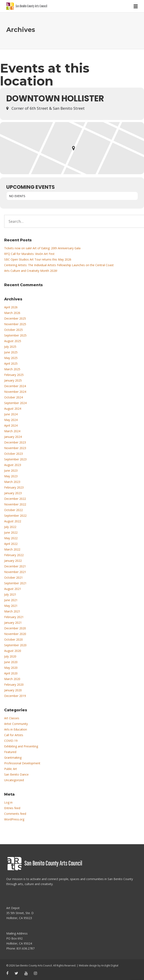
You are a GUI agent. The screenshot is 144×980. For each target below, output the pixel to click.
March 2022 (12, 549)
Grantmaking (13, 758)
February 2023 (14, 487)
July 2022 (10, 527)
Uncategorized (14, 780)
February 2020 (14, 685)
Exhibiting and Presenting (21, 746)
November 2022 (15, 504)
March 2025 (12, 369)
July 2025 (10, 347)
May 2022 (11, 538)
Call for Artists (14, 735)
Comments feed (15, 814)
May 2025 (11, 358)
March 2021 (12, 611)
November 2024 (15, 392)
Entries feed (12, 808)
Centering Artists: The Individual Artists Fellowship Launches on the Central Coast (59, 265)
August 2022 (13, 521)
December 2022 (15, 499)
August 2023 (13, 465)
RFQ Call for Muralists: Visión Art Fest (29, 254)
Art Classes (12, 718)
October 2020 (13, 639)
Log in (8, 802)
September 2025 (15, 335)
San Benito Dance (16, 774)
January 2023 (13, 493)
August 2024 (13, 409)
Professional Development (22, 763)
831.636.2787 (25, 948)
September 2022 (15, 516)
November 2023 (15, 448)
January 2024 (13, 437)
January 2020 (13, 690)
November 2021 (15, 572)
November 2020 (15, 634)
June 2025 (11, 352)
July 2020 (10, 656)
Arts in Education (16, 729)
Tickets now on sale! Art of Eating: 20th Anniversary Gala (42, 248)
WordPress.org (14, 819)
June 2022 (11, 532)
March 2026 (12, 313)
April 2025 (11, 363)
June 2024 (11, 414)
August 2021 (13, 589)
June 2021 (11, 600)
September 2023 (15, 459)
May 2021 (11, 606)
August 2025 (13, 341)
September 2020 (15, 645)
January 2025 (13, 380)
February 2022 (14, 555)
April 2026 (11, 307)
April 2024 (11, 425)
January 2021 (13, 623)
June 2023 (11, 470)
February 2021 (14, 617)
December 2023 (15, 442)
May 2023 (11, 476)
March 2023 (12, 482)
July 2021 (10, 594)
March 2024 (12, 431)
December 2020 (15, 628)
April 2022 (11, 544)
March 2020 (12, 679)
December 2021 (15, 566)
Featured (10, 752)
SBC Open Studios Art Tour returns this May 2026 (38, 259)
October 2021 (13, 578)
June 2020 (11, 662)
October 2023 (13, 454)
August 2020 (13, 651)
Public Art (11, 769)
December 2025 (15, 318)
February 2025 (14, 375)
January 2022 (13, 561)
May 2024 (11, 420)
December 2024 (15, 386)
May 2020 (11, 668)
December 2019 (15, 696)
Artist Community (16, 724)
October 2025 (13, 330)
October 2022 (13, 510)
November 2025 (15, 324)
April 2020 (11, 673)
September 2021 (15, 583)
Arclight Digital (110, 966)
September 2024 (15, 403)
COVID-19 (11, 741)
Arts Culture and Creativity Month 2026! (31, 271)
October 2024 (13, 397)
